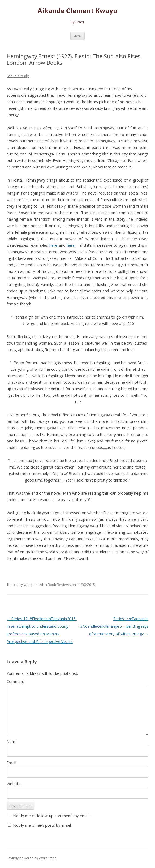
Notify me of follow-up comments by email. (52, 816)
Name (12, 741)
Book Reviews (59, 585)
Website (14, 784)
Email (11, 763)
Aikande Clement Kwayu (77, 11)
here (54, 245)
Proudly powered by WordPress (31, 858)
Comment (15, 681)
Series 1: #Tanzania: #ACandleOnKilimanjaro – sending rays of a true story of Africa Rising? (114, 626)
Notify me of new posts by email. (42, 825)
